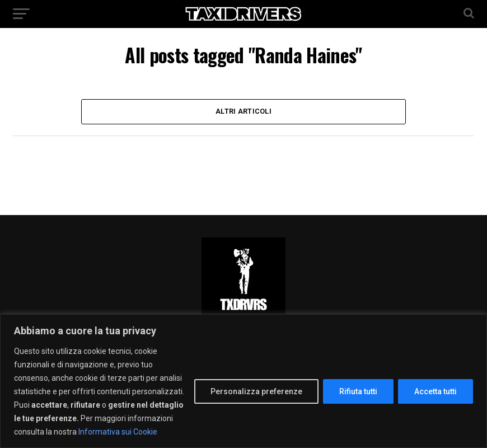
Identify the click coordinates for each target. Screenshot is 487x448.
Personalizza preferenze (256, 391)
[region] (243, 381)
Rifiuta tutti (358, 391)
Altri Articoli (243, 111)
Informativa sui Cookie (118, 432)
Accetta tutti (436, 391)
